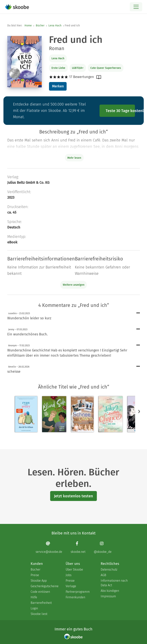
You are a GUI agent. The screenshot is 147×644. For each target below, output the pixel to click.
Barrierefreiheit (41, 603)
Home (28, 26)
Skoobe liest (39, 614)
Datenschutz (109, 570)
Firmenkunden (75, 597)
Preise (35, 575)
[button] (139, 411)
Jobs (69, 575)
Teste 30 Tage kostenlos (120, 111)
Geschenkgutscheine (44, 586)
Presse (70, 581)
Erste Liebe (58, 68)
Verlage (71, 586)
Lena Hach (55, 26)
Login (34, 608)
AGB (103, 575)
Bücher (40, 26)
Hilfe (34, 597)
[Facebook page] (78, 547)
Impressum (108, 596)
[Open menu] (136, 7)
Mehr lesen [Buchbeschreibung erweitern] (74, 158)
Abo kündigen (110, 591)
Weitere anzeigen (74, 285)
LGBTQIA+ (78, 68)
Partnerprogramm (78, 592)
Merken (58, 86)
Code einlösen (40, 592)
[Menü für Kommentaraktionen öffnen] (138, 313)
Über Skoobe (74, 570)
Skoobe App (39, 581)
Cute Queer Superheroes (106, 68)
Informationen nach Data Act (114, 583)
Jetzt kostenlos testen (73, 496)
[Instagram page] (103, 547)
